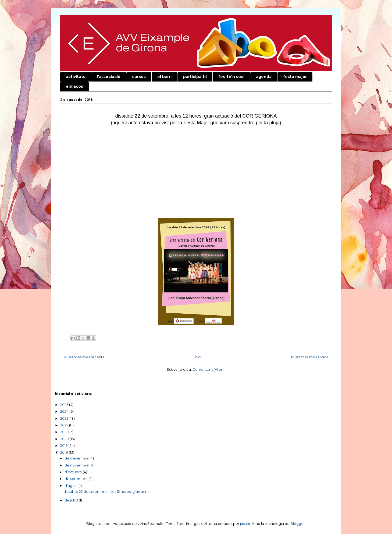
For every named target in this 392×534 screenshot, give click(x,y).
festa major (295, 77)
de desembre (77, 458)
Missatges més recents (84, 357)
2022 (65, 425)
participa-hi (195, 77)
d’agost (72, 486)
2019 (64, 445)
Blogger (298, 524)
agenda (264, 77)
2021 (64, 432)
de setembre (76, 479)
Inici (198, 357)
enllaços (74, 86)
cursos (139, 77)
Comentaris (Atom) (209, 369)
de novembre (77, 465)
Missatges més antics (309, 357)
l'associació (109, 77)
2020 (65, 439)
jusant (245, 524)
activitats (76, 77)
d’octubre (74, 472)
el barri (164, 77)
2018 (65, 452)
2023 (65, 418)
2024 (65, 411)
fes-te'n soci (231, 77)
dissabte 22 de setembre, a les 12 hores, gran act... (106, 491)
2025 (65, 405)
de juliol (72, 500)
